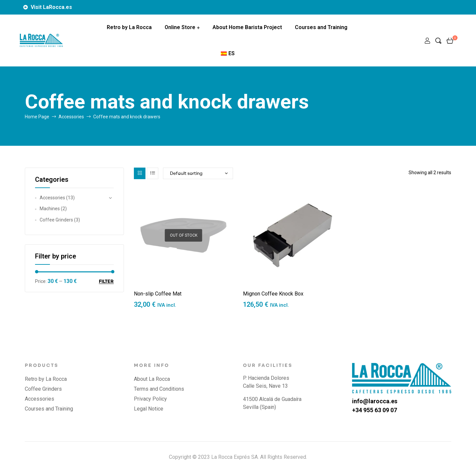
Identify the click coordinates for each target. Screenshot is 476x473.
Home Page (37, 117)
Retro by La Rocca (129, 27)
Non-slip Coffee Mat (158, 294)
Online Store (180, 27)
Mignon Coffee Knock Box (273, 294)
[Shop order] (198, 173)
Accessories (71, 117)
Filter (106, 281)
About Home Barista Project (247, 27)
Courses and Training (321, 27)
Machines (50, 209)
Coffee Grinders (56, 220)
